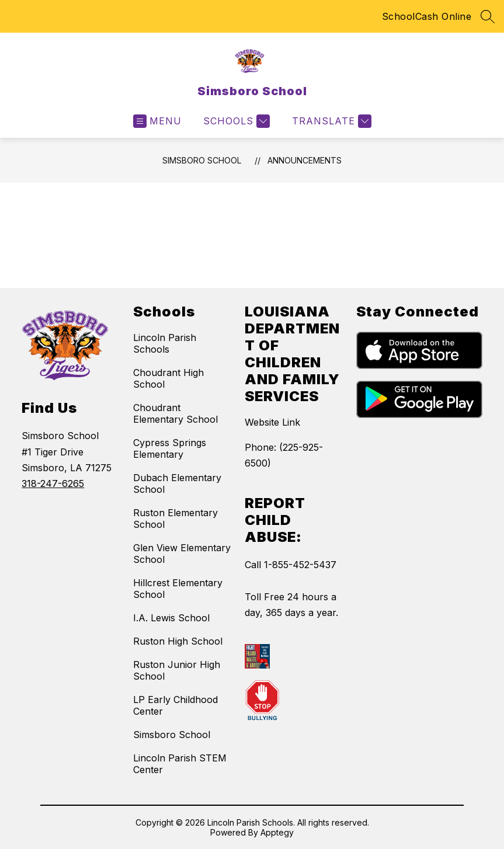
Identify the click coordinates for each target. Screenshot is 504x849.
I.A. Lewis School (171, 618)
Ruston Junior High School (177, 670)
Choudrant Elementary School (175, 413)
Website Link (272, 422)
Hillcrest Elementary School (178, 589)
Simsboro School (202, 160)
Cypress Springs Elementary (170, 448)
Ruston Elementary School (175, 519)
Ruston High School (178, 641)
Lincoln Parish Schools (165, 343)
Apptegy (277, 832)
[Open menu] (157, 121)
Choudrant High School (168, 378)
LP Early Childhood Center (175, 705)
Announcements (305, 160)
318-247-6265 (53, 483)
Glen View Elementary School (182, 554)
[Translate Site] (330, 121)
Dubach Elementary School (177, 483)
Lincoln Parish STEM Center (180, 764)
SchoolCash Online (427, 16)
